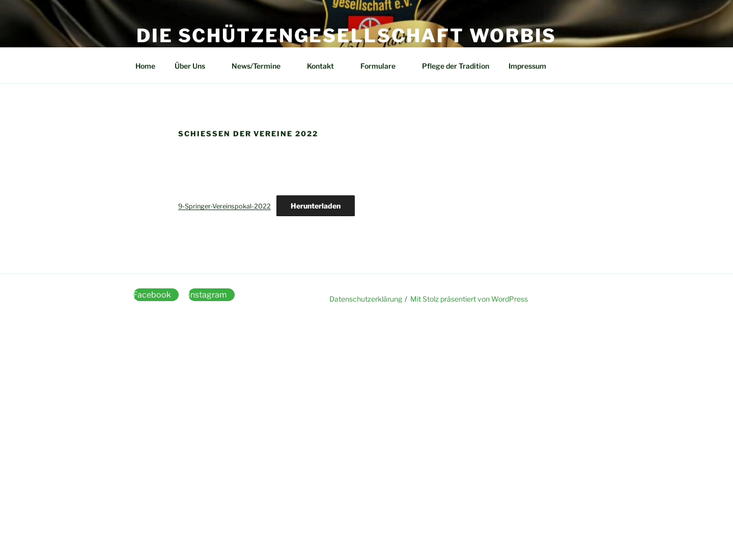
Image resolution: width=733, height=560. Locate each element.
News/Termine (261, 66)
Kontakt (325, 66)
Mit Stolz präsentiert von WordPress (469, 299)
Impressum (527, 66)
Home (145, 66)
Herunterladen (316, 206)
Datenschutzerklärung (366, 299)
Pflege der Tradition (456, 66)
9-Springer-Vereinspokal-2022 (224, 206)
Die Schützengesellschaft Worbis (346, 36)
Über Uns (195, 66)
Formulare (383, 66)
